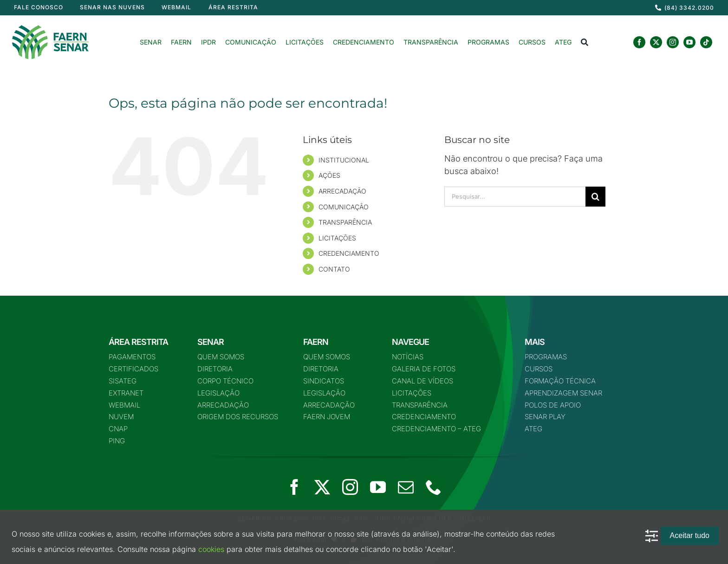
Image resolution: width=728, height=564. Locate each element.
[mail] (406, 487)
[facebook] (639, 42)
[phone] (434, 487)
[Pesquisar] (595, 197)
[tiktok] (706, 42)
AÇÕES (329, 175)
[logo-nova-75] (50, 29)
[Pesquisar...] (515, 197)
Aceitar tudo (690, 535)
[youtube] (689, 42)
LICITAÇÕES (337, 238)
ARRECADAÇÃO (342, 191)
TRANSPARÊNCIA (345, 222)
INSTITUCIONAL (344, 160)
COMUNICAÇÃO (344, 207)
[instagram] (673, 42)
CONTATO (334, 269)
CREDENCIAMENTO (349, 253)
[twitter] (656, 42)
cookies (211, 549)
